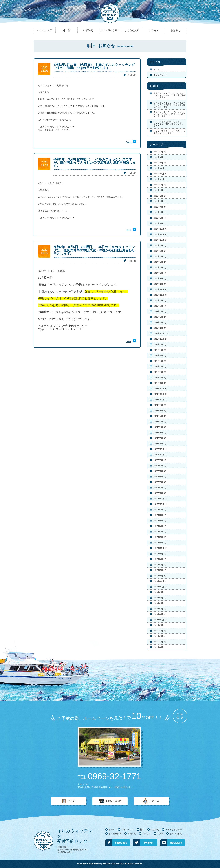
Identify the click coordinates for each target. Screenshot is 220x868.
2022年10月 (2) (160, 339)
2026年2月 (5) (160, 157)
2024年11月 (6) (160, 234)
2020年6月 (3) (160, 477)
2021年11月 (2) (160, 394)
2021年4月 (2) (160, 427)
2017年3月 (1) (160, 603)
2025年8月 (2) (160, 190)
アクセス (154, 801)
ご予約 (71, 801)
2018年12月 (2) (160, 548)
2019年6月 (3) (160, 521)
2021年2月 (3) (160, 438)
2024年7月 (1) (160, 251)
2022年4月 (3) (160, 366)
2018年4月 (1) (160, 559)
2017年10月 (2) (160, 587)
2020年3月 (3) (160, 482)
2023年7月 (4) (160, 306)
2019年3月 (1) (160, 532)
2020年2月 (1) (160, 488)
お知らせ (132, 75)
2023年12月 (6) (160, 289)
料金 (142, 829)
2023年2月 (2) (160, 322)
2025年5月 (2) (160, 201)
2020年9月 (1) (160, 460)
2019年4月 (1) (160, 526)
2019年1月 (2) (160, 543)
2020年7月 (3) (160, 471)
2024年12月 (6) (160, 229)
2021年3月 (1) (160, 433)
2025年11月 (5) (160, 174)
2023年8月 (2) (160, 300)
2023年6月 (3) (160, 311)
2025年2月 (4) (160, 218)
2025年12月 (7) (160, 168)
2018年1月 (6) (160, 576)
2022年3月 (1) (160, 372)
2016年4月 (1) (160, 647)
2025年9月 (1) (160, 185)
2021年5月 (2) (160, 422)
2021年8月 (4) (160, 411)
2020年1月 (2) (160, 493)
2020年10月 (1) (160, 455)
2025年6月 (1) (160, 196)
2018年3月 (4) (160, 565)
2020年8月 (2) (160, 466)
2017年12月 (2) (160, 581)
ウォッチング (127, 829)
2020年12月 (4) (160, 449)
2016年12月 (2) (160, 620)
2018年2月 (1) (160, 570)
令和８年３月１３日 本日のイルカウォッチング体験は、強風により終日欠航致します (169, 105)
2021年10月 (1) (160, 400)
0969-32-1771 (109, 776)
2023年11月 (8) (160, 295)
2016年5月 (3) (160, 642)
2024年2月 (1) (160, 278)
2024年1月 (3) (160, 284)
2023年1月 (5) (160, 328)
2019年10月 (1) (160, 504)
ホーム (112, 829)
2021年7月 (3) (160, 416)
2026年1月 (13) (160, 163)
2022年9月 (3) (160, 344)
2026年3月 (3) (160, 152)
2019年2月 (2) (160, 537)
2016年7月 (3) (160, 631)
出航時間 (155, 829)
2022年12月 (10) (161, 333)
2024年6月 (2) (160, 256)
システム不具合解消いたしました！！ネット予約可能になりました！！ (168, 124)
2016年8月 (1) (160, 625)
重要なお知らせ (160, 75)
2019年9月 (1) (160, 510)
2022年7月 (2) (160, 355)
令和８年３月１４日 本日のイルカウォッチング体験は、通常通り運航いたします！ (169, 95)
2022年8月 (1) (160, 350)
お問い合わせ (114, 801)
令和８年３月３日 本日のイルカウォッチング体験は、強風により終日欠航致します (169, 114)
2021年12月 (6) (160, 389)
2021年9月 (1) (160, 405)
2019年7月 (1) (160, 515)
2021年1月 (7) (160, 444)
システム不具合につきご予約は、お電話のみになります (169, 132)
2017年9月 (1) (160, 592)
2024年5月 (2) (160, 262)
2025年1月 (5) (160, 223)
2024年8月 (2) (160, 245)
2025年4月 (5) (160, 207)
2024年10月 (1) (160, 240)
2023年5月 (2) (160, 317)
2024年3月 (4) (160, 273)
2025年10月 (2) (160, 179)
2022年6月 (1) (160, 361)
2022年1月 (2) (160, 383)
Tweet (129, 142)
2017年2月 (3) (160, 609)
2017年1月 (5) (160, 614)
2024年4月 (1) (160, 267)
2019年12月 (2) (160, 499)
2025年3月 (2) (160, 212)
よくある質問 (115, 833)
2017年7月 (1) (160, 598)
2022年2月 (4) (160, 377)
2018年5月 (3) (160, 554)
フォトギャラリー (174, 829)
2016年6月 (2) (160, 636)
